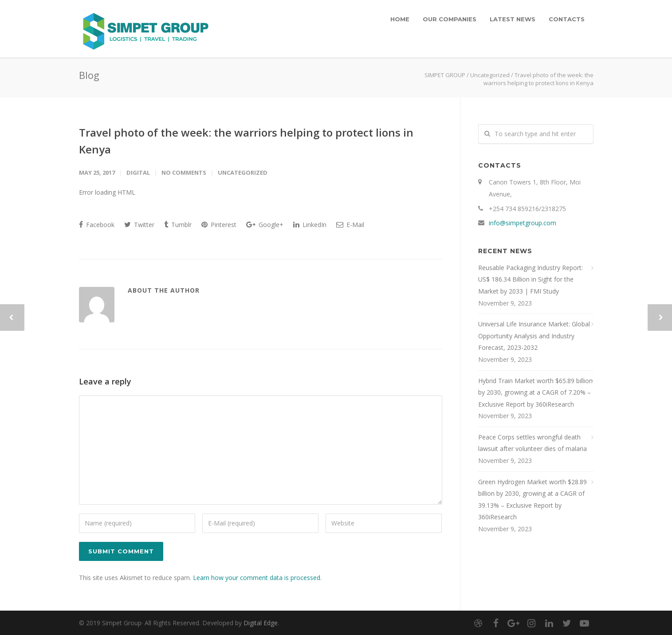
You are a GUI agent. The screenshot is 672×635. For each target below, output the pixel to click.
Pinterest (219, 225)
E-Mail (350, 225)
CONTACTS (567, 19)
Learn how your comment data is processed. (257, 578)
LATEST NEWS (513, 19)
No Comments (184, 172)
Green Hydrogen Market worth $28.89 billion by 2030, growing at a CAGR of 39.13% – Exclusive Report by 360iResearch (532, 500)
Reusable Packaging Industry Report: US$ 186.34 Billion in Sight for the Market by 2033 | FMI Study (531, 279)
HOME (400, 19)
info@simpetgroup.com (523, 223)
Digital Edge (261, 623)
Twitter (139, 225)
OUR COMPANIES (450, 19)
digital (138, 172)
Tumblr (178, 225)
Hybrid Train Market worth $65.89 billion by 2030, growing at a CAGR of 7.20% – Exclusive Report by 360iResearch (535, 392)
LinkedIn (310, 225)
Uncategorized (490, 75)
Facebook (97, 225)
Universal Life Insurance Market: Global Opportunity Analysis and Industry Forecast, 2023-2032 (534, 336)
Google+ (265, 225)
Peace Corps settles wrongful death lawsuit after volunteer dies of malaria (532, 443)
